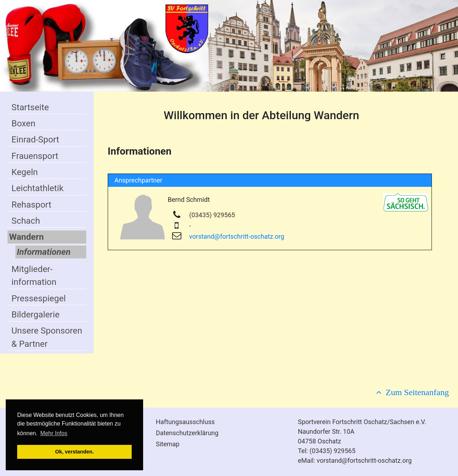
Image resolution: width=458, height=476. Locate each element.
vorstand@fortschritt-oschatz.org (237, 236)
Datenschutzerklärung (187, 433)
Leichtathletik (38, 188)
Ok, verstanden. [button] (74, 452)
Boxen (23, 123)
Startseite (30, 107)
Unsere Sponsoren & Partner (47, 337)
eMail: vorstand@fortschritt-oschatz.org (355, 460)
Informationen (44, 252)
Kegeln (25, 172)
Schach (26, 221)
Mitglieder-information (34, 275)
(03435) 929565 (212, 215)
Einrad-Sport (35, 139)
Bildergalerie (35, 314)
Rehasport (31, 205)
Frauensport (35, 156)
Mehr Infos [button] (54, 433)
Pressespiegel (39, 298)
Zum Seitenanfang (415, 392)
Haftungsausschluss (185, 422)
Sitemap (167, 444)
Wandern (26, 237)
